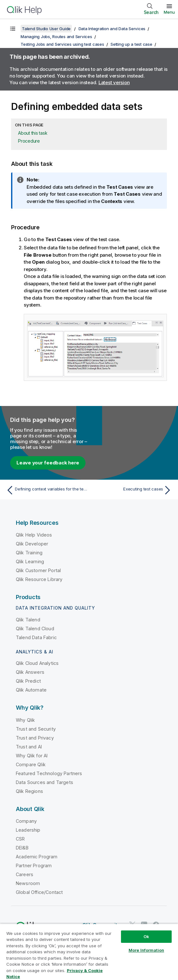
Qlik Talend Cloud (35, 629)
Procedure (29, 141)
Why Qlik (25, 720)
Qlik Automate (31, 690)
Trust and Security (36, 729)
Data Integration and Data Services (112, 29)
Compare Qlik (31, 764)
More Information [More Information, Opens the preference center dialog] (146, 950)
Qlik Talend (28, 620)
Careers (25, 874)
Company (26, 821)
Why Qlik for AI (32, 756)
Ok (146, 936)
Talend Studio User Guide (46, 29)
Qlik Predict (28, 681)
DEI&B (22, 848)
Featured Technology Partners (49, 773)
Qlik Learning (30, 561)
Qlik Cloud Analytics (37, 663)
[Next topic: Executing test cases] (132, 490)
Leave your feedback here (48, 463)
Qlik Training (29, 553)
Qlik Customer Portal (38, 570)
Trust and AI (29, 747)
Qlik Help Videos (34, 535)
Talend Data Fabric (36, 637)
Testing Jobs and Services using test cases (62, 44)
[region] (89, 952)
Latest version (114, 82)
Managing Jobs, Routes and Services (56, 37)
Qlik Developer (32, 544)
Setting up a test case (131, 44)
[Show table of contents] (13, 29)
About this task (33, 133)
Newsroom (28, 883)
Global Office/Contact (39, 892)
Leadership (28, 830)
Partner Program (34, 865)
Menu (169, 12)
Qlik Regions (29, 791)
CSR (20, 839)
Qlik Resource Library (39, 579)
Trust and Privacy (35, 738)
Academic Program (37, 857)
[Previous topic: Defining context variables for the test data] (46, 490)
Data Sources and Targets (44, 782)
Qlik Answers (30, 672)
